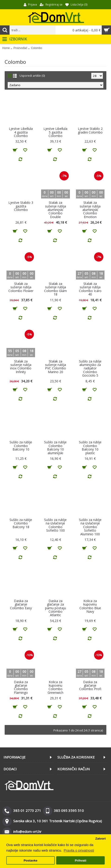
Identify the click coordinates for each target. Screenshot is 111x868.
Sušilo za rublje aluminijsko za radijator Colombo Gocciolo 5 (90, 368)
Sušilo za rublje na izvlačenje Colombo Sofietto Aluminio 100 (90, 527)
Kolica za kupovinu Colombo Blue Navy (90, 606)
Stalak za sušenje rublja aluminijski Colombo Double (55, 210)
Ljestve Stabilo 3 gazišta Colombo (21, 206)
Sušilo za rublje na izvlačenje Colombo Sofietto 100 (55, 525)
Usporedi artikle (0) (32, 76)
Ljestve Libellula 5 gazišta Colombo (55, 132)
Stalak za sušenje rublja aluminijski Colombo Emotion (90, 210)
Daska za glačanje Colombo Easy (21, 604)
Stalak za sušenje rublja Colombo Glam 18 (55, 289)
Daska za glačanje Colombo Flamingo (21, 687)
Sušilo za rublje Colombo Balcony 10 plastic (90, 447)
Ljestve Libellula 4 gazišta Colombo (21, 132)
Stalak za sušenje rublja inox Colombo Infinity (21, 367)
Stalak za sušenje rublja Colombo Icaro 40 (90, 289)
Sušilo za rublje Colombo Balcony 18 (21, 523)
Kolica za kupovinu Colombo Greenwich (55, 687)
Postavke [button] (31, 860)
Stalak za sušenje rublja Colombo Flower (21, 287)
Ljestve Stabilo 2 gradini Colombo (90, 130)
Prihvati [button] (81, 860)
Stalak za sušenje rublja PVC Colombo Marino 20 (55, 367)
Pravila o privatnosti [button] (79, 850)
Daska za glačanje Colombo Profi (90, 685)
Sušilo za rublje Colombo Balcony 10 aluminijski (55, 447)
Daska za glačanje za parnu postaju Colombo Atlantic (55, 608)
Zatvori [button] (100, 839)
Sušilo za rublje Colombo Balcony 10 (21, 446)
